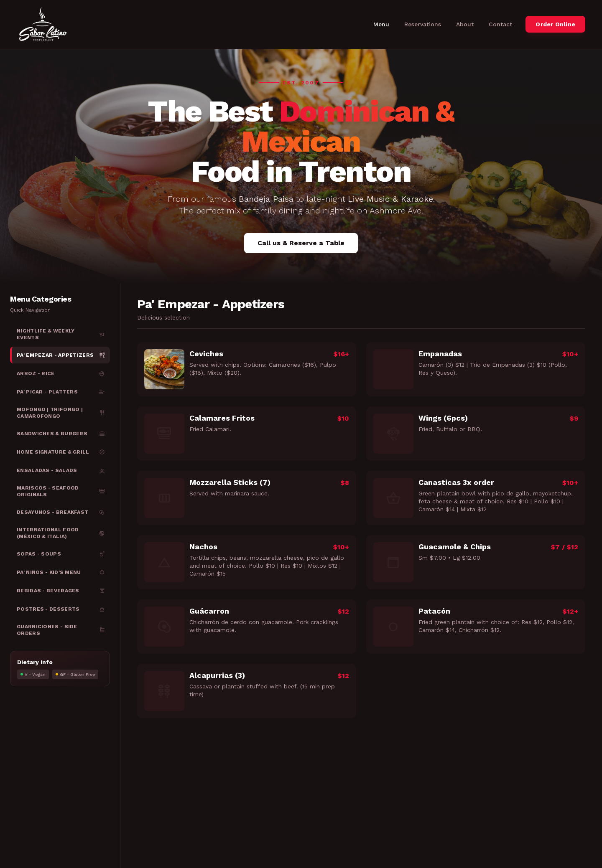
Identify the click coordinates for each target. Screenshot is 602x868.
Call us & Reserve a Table (301, 243)
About (465, 24)
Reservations (423, 24)
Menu (381, 24)
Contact (500, 24)
